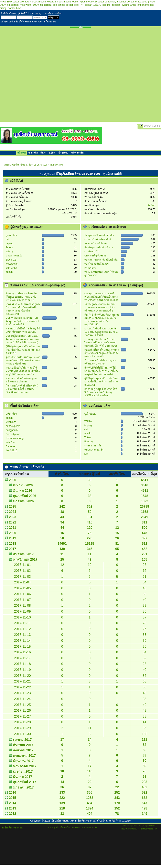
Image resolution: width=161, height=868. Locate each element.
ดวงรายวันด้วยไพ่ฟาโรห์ (98, 239)
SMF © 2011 (137, 826)
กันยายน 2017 (23, 745)
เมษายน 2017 (23, 771)
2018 (13, 544)
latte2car (11, 442)
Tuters (9, 247)
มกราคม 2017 (23, 787)
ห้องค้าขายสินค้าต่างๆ (96, 264)
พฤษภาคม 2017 (25, 766)
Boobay (89, 442)
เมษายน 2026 (23, 485)
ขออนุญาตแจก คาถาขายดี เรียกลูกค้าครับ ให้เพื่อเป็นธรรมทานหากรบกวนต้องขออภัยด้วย (101, 297)
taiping (9, 243)
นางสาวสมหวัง (14, 256)
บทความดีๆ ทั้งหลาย (95, 256)
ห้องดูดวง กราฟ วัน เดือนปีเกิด (101, 260)
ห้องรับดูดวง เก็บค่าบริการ (99, 247)
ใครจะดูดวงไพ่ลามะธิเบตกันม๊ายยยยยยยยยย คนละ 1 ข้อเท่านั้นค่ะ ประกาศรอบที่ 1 (21, 297)
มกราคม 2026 (23, 501)
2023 (13, 517)
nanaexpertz (13, 426)
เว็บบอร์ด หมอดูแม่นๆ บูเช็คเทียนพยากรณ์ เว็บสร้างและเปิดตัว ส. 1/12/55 (91, 821)
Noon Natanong (15, 438)
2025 (13, 506)
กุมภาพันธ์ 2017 (25, 782)
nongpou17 (12, 430)
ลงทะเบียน (57, 13)
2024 (13, 512)
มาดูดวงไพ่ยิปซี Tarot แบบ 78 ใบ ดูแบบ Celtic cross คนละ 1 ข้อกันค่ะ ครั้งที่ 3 (22, 321)
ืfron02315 (11, 451)
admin (9, 272)
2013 (13, 808)
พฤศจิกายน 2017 (25, 559)
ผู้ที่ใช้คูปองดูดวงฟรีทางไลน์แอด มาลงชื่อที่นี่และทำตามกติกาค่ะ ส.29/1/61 (23, 350)
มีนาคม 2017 (23, 777)
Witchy (9, 252)
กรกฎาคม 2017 (24, 756)
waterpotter (12, 264)
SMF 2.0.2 (127, 826)
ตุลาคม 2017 (22, 740)
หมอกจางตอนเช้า (94, 450)
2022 (13, 522)
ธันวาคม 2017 (23, 554)
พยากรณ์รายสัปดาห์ (95, 243)
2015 (13, 798)
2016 (13, 792)
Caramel (10, 446)
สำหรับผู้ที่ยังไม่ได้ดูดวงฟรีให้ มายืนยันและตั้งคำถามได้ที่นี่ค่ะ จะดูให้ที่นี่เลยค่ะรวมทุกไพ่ (23, 371)
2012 (13, 814)
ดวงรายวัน (90, 268)
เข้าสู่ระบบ (41, 13)
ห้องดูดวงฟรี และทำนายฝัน (99, 235)
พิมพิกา (151, 205)
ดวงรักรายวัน (92, 252)
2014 (13, 803)
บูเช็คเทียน (11, 235)
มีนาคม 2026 (23, 491)
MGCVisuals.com (150, 829)
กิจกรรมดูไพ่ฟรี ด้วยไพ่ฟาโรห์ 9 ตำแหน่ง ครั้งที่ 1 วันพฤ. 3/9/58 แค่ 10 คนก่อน (22, 389)
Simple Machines (150, 826)
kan (86, 454)
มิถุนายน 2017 (23, 761)
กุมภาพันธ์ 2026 (25, 496)
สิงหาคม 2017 (23, 750)
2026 (13, 480)
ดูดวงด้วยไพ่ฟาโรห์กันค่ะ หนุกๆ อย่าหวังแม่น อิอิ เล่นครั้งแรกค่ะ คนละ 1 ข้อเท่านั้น (23, 360)
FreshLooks (136, 829)
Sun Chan (11, 268)
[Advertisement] (46, 76)
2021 (13, 528)
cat (7, 239)
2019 (13, 538)
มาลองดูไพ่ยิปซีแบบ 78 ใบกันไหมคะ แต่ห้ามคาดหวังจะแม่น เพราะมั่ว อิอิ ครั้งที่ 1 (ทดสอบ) (22, 339)
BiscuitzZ (11, 260)
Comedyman (13, 434)
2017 (13, 549)
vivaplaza (11, 422)
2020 (13, 533)
